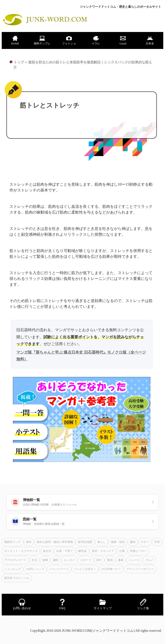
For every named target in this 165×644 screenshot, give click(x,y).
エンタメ (69, 560)
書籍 (121, 560)
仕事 (122, 551)
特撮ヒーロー (138, 551)
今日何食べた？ (111, 569)
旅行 (99, 560)
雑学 (29, 542)
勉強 (110, 560)
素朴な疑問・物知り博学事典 (55, 542)
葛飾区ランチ (12, 542)
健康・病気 (118, 542)
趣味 (133, 542)
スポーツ (86, 560)
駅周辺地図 (85, 542)
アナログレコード (15, 560)
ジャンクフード (59, 569)
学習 (157, 542)
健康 (45, 560)
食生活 (47, 551)
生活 (34, 560)
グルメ (149, 560)
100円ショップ (35, 569)
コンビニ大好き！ (85, 569)
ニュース (134, 560)
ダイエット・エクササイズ (21, 551)
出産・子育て (65, 551)
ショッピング (12, 569)
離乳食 (82, 551)
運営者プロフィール (17, 578)
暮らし (102, 542)
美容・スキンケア (103, 551)
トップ (19, 62)
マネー (145, 542)
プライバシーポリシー (140, 569)
